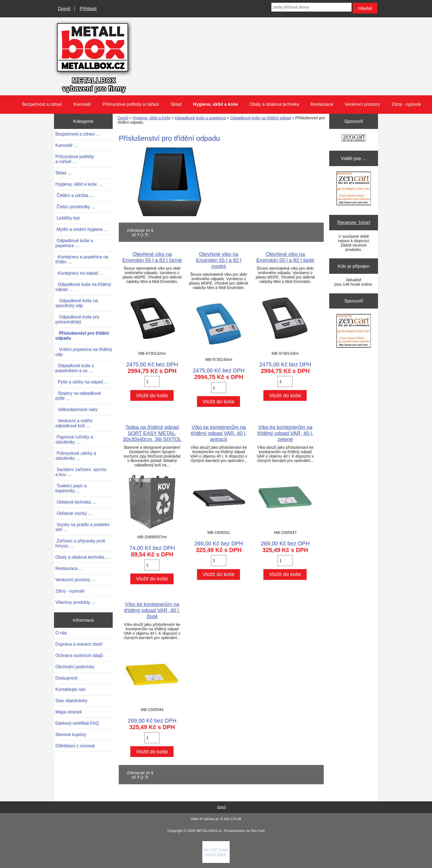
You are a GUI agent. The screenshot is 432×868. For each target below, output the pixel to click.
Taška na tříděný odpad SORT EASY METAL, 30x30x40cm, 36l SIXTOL (152, 433)
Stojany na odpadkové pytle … (78, 396)
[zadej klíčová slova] (311, 7)
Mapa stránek (69, 712)
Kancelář (82, 104)
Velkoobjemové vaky (76, 409)
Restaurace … (69, 568)
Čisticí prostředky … (75, 207)
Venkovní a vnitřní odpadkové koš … (74, 423)
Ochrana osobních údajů (79, 655)
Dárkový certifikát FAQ (77, 723)
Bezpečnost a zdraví (42, 104)
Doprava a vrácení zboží (79, 644)
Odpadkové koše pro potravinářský (77, 319)
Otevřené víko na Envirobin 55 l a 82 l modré (219, 260)
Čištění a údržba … (75, 195)
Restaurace (322, 104)
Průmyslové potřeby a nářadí (131, 104)
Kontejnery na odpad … (79, 273)
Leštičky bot (67, 218)
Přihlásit (88, 9)
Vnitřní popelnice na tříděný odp (84, 352)
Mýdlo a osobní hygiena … (82, 229)
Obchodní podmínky (75, 667)
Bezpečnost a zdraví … (78, 134)
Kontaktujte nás (70, 689)
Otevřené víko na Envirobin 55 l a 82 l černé (152, 257)
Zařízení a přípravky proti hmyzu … (80, 543)
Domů (64, 9)
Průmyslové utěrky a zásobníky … (76, 456)
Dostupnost (66, 678)
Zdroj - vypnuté (406, 104)
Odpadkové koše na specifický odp (77, 303)
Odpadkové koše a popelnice (200, 118)
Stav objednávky (71, 701)
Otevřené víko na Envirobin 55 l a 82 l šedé (285, 257)
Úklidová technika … (76, 502)
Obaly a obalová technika (274, 104)
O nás (61, 633)
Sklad (176, 104)
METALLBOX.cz (209, 831)
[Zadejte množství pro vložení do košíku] (152, 382)
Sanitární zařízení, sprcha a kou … (81, 472)
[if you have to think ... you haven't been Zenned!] (216, 862)
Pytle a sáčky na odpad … (82, 382)
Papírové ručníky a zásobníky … (74, 440)
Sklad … (64, 173)
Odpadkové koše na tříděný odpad (261, 118)
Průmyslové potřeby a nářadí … (75, 159)
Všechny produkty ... (75, 602)
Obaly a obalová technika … (83, 557)
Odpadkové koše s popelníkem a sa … (75, 368)
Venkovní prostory (362, 104)
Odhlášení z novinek (75, 746)
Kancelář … (67, 145)
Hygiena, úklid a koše (151, 118)
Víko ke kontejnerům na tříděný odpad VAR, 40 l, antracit (219, 433)
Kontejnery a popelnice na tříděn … (82, 259)
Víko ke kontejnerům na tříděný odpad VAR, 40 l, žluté (152, 610)
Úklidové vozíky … (74, 513)
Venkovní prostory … (76, 580)
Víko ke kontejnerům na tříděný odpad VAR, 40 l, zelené (285, 433)
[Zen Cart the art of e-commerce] (354, 138)
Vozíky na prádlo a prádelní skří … (82, 527)
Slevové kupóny (71, 735)
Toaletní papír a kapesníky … (71, 488)
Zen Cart (258, 831)
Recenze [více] (354, 222)
